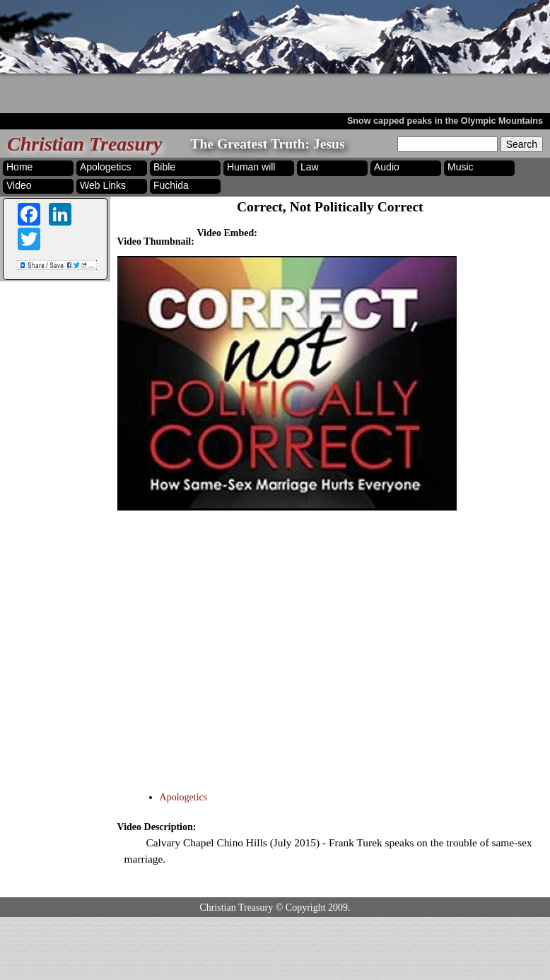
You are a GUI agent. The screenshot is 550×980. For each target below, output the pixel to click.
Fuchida (171, 185)
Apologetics (105, 167)
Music (461, 167)
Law (310, 167)
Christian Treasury (84, 144)
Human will (251, 167)
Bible (164, 167)
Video (19, 185)
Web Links (103, 185)
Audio (387, 167)
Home (19, 167)
